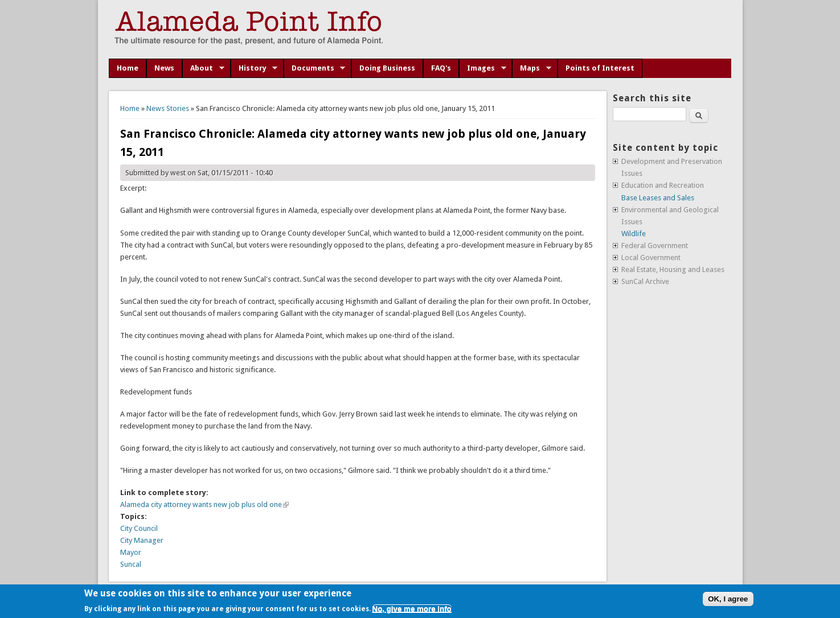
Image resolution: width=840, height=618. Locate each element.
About (203, 68)
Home (128, 68)
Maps (532, 68)
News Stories (168, 108)
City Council (139, 528)
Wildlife (634, 234)
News (164, 68)
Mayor (131, 552)
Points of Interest (600, 68)
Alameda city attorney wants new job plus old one (204, 504)
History (254, 68)
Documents (315, 68)
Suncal (131, 564)
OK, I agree (728, 599)
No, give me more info (412, 609)
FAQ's (441, 68)
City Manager (142, 540)
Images (483, 68)
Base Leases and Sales (658, 198)
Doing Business (387, 68)
